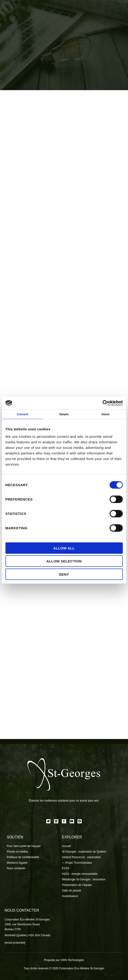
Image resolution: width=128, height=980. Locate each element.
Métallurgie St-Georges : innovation (84, 879)
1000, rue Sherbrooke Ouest (22, 924)
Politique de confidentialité (23, 857)
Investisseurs (70, 896)
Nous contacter (16, 868)
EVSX (66, 868)
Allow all (64, 548)
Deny (64, 574)
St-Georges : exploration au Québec (84, 852)
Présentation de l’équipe (77, 885)
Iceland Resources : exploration (81, 857)
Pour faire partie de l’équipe (24, 846)
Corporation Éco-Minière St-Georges (27, 920)
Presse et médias (17, 852)
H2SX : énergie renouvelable (80, 874)
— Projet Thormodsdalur (77, 863)
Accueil (67, 846)
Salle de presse (72, 891)
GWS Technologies (72, 960)
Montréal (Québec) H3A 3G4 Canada (27, 935)
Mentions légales (17, 863)
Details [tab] (64, 414)
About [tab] (105, 414)
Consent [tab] (23, 414)
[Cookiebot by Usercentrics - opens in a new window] (102, 403)
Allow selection (64, 561)
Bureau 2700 (13, 929)
